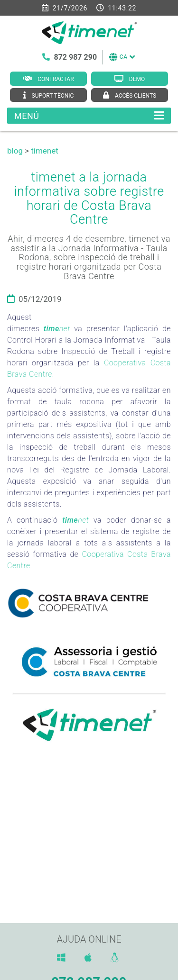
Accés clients (136, 96)
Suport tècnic (53, 96)
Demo (137, 79)
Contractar (56, 79)
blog (15, 151)
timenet (45, 151)
